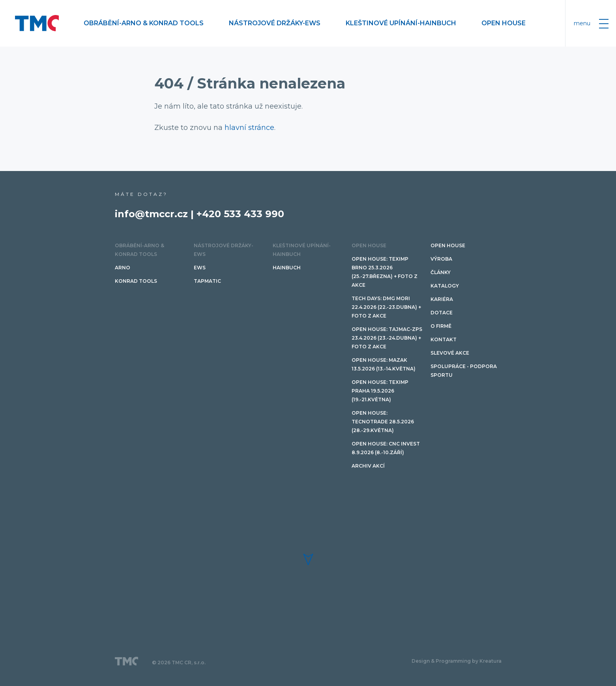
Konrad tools (136, 281)
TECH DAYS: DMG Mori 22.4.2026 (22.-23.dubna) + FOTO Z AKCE (386, 307)
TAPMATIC (207, 281)
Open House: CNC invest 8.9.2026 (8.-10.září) (386, 448)
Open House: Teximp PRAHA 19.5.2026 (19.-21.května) (380, 391)
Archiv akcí (368, 466)
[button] (308, 559)
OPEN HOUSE (504, 23)
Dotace (442, 313)
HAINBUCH (287, 268)
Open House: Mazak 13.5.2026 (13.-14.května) (384, 364)
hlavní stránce (249, 128)
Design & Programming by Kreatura (457, 661)
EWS (200, 268)
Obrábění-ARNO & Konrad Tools (144, 23)
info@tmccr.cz (151, 214)
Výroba (441, 259)
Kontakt (444, 339)
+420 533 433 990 (240, 214)
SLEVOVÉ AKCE (450, 353)
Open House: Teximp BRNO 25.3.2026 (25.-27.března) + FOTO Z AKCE (385, 272)
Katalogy (445, 286)
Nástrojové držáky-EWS (275, 23)
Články (441, 272)
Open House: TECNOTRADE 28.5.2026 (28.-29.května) (383, 422)
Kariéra (442, 299)
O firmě (441, 326)
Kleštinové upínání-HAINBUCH (401, 23)
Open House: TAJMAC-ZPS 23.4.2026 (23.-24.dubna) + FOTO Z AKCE (387, 338)
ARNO (123, 268)
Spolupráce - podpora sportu (464, 371)
